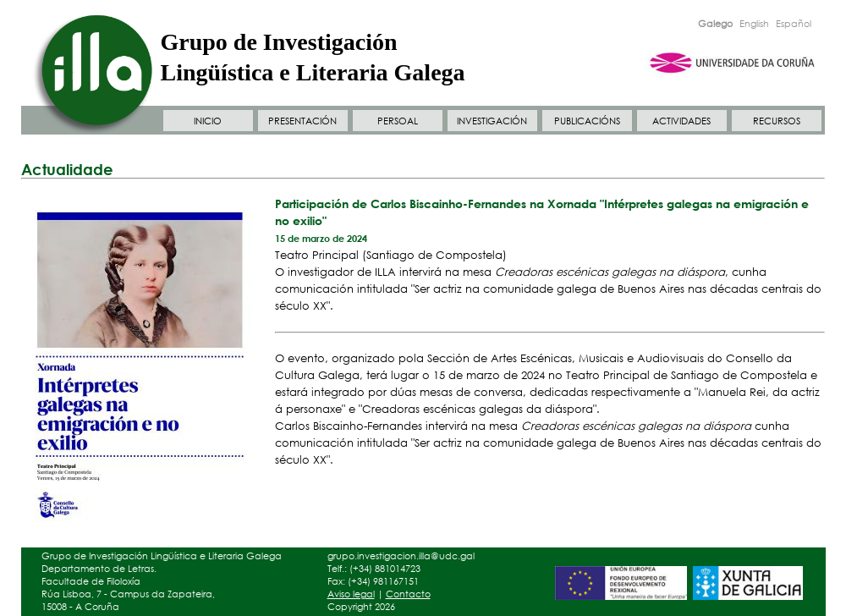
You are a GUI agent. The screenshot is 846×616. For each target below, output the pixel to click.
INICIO (208, 121)
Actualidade (67, 169)
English (754, 24)
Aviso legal (351, 594)
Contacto (408, 594)
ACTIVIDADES (681, 121)
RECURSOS (777, 121)
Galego (715, 24)
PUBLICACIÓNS (587, 121)
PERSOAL (398, 121)
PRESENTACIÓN (302, 121)
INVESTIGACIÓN (492, 121)
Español (794, 24)
